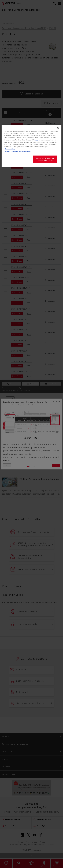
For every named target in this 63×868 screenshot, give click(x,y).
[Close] (58, 128)
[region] (31, 146)
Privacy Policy (10, 149)
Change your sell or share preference (18, 151)
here (36, 140)
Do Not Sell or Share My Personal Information (45, 159)
